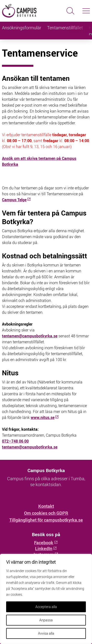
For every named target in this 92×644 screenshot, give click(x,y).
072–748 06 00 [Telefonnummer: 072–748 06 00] (15, 441)
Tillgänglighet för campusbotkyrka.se (46, 520)
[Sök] (70, 11)
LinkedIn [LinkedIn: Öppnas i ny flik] (46, 548)
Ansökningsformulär (22, 28)
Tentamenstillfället (65, 28)
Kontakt (46, 506)
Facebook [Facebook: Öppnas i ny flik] (46, 543)
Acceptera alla (46, 607)
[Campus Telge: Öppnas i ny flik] (16, 200)
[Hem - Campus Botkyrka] (23, 11)
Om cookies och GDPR (46, 513)
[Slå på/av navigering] (86, 11)
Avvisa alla (46, 633)
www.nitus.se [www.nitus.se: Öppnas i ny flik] (45, 417)
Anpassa (46, 620)
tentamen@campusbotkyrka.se (30, 336)
